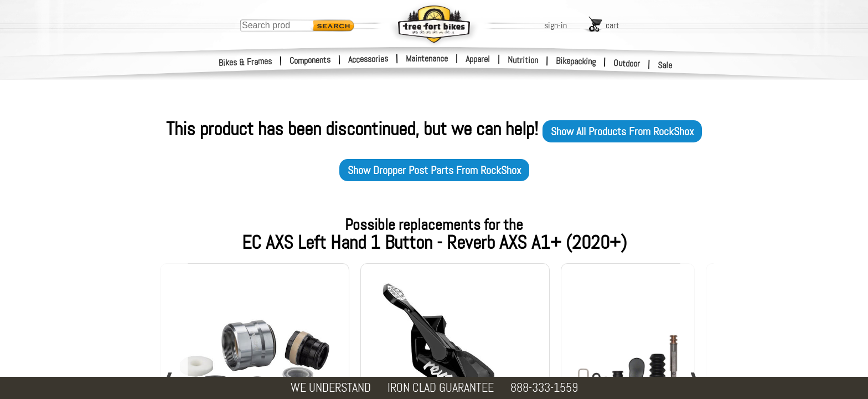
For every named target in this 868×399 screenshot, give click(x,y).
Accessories (368, 59)
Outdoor (627, 63)
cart (613, 25)
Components (310, 60)
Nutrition (523, 60)
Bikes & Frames (246, 62)
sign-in (556, 25)
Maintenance (427, 58)
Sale (665, 65)
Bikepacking (576, 61)
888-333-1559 (544, 388)
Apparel (478, 59)
